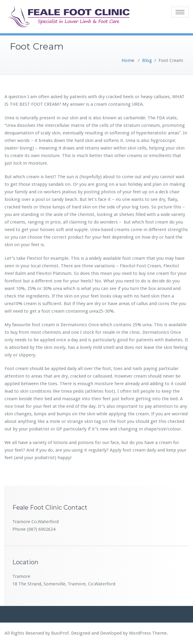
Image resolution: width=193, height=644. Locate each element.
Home (128, 60)
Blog (147, 60)
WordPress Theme (148, 633)
